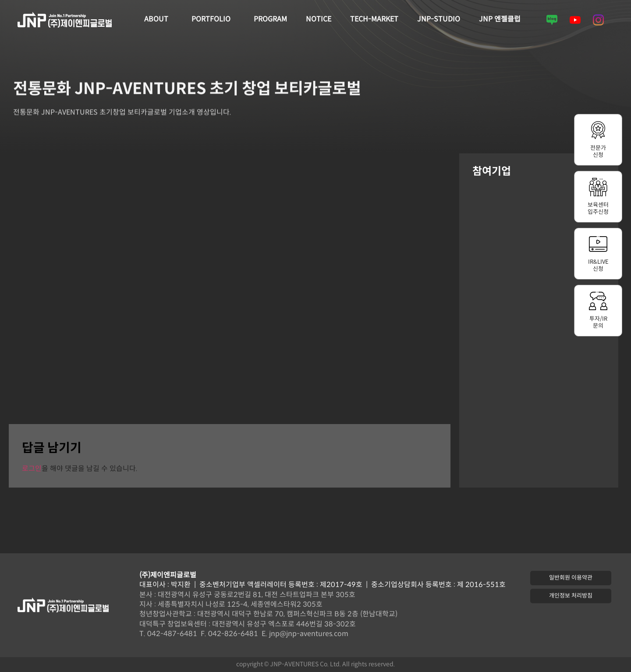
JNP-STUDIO (439, 19)
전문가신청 (598, 152)
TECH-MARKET (374, 19)
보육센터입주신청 (598, 209)
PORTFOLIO (213, 20)
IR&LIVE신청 (598, 265)
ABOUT (158, 20)
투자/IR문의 (598, 322)
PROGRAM (270, 19)
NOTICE (319, 19)
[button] (571, 578)
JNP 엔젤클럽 (500, 19)
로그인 (32, 469)
